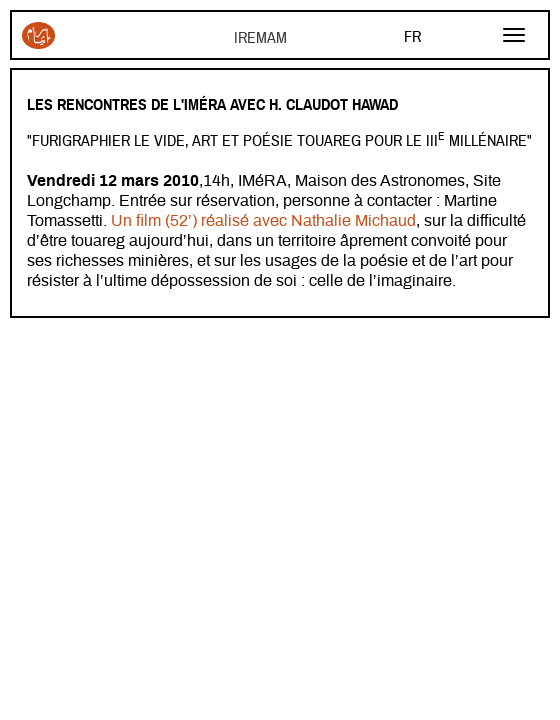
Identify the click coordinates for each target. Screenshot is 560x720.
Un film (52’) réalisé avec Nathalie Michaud (263, 221)
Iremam (38, 35)
